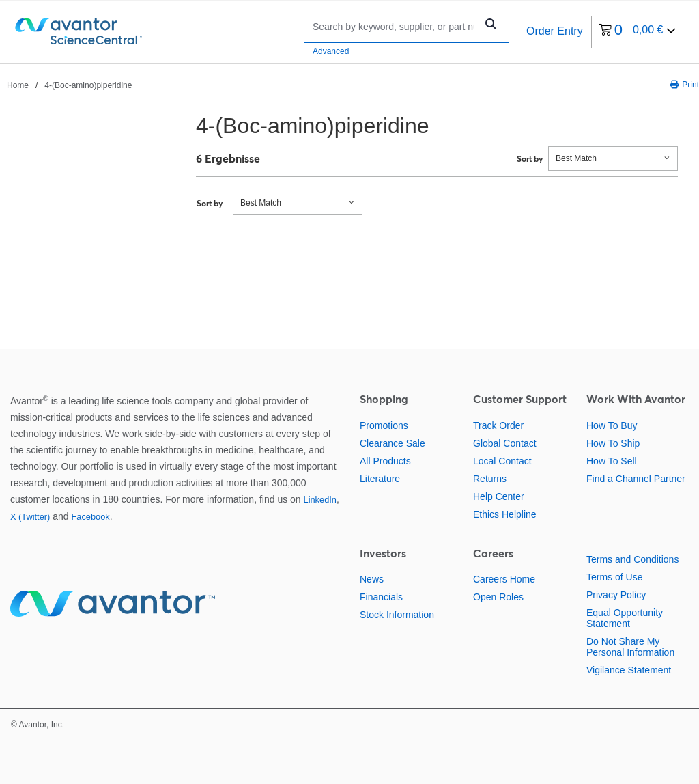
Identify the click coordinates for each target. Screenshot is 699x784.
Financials (381, 597)
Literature (380, 479)
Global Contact (505, 443)
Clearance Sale (393, 443)
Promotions (384, 425)
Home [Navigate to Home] (18, 85)
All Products (385, 461)
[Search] (394, 26)
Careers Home (504, 579)
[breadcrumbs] (69, 85)
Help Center (499, 496)
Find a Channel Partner (636, 479)
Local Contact (502, 461)
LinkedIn (320, 500)
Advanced (331, 51)
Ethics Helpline (505, 514)
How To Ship (613, 443)
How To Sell (612, 461)
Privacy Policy (616, 595)
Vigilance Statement (629, 670)
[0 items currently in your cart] (638, 32)
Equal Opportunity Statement (625, 618)
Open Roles (498, 597)
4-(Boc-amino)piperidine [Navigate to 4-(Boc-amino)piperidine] (88, 85)
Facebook (90, 517)
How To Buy (612, 425)
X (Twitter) (30, 517)
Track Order (498, 425)
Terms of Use (614, 577)
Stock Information (397, 615)
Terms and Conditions (632, 559)
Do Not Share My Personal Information (630, 647)
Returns (490, 479)
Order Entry (555, 31)
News (372, 579)
